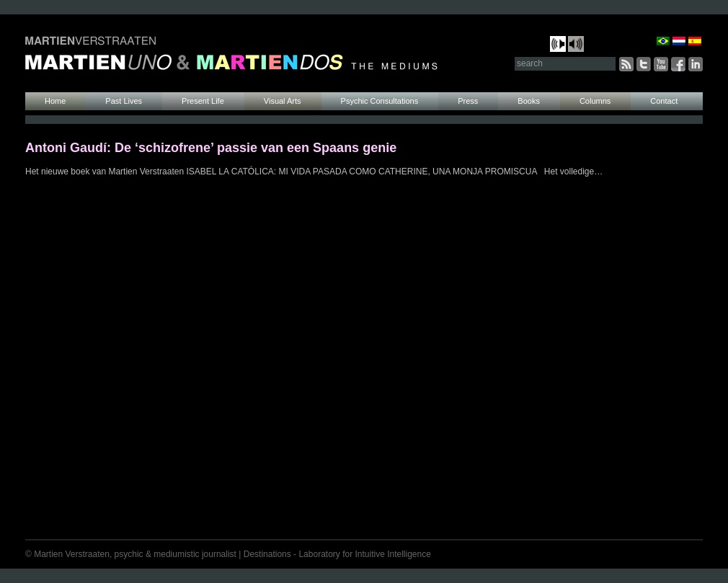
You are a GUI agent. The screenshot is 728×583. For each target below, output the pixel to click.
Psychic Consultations (380, 101)
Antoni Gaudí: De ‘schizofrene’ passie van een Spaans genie (211, 148)
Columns (595, 101)
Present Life (203, 101)
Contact (664, 101)
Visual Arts (283, 101)
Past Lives (124, 101)
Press (468, 101)
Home (55, 101)
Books (529, 101)
